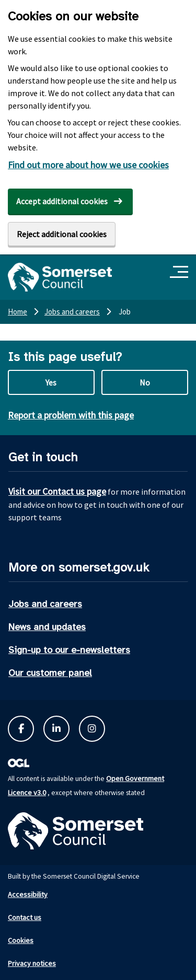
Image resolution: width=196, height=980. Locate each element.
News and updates (47, 627)
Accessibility (28, 894)
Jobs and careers (45, 604)
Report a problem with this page (71, 415)
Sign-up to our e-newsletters (69, 650)
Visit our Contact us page (57, 491)
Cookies (21, 940)
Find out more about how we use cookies (88, 165)
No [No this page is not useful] (145, 382)
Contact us (25, 917)
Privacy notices (32, 963)
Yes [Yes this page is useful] (51, 382)
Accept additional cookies (62, 201)
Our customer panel (50, 673)
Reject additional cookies (62, 234)
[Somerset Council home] (60, 277)
